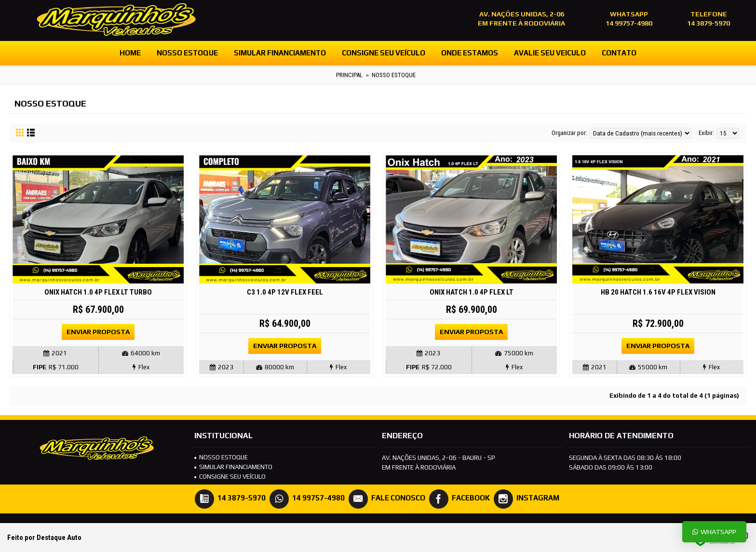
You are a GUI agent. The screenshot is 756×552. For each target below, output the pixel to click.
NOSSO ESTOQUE (221, 457)
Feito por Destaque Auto (44, 538)
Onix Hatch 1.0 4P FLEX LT (472, 292)
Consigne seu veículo (230, 477)
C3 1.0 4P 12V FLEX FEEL (285, 292)
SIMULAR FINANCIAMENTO (233, 467)
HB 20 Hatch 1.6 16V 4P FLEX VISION (658, 292)
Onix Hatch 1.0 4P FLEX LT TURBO (98, 292)
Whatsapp (714, 532)
